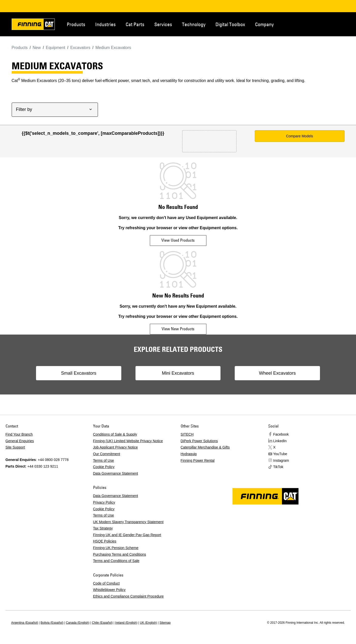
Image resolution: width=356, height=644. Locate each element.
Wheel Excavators (273, 373)
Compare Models (300, 136)
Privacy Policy (104, 502)
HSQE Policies (105, 541)
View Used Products (178, 240)
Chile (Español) (102, 623)
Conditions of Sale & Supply (115, 434)
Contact (320, 24)
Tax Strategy (103, 528)
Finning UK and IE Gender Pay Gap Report (127, 535)
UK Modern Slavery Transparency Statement (128, 522)
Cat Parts (135, 24)
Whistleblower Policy (109, 590)
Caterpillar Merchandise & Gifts (205, 447)
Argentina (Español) (25, 623)
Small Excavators (83, 373)
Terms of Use (104, 460)
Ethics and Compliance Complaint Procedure (129, 596)
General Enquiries (20, 441)
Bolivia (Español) (52, 623)
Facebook (281, 434)
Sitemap (165, 623)
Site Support (15, 447)
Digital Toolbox (230, 24)
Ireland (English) (126, 623)
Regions (337, 24)
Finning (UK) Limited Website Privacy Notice (128, 441)
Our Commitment (107, 454)
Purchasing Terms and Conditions (120, 554)
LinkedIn (280, 441)
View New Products (178, 329)
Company (264, 24)
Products (76, 24)
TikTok (278, 467)
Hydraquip (189, 454)
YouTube (280, 454)
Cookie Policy (104, 467)
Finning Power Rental (198, 460)
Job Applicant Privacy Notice (116, 447)
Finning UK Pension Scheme (116, 548)
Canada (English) (78, 623)
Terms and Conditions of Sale (116, 561)
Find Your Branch (19, 434)
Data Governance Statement (116, 473)
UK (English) (148, 623)
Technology (194, 24)
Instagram (281, 460)
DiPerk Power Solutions (199, 441)
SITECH (187, 434)
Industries (105, 24)
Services (163, 24)
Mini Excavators (178, 373)
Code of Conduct (106, 583)
